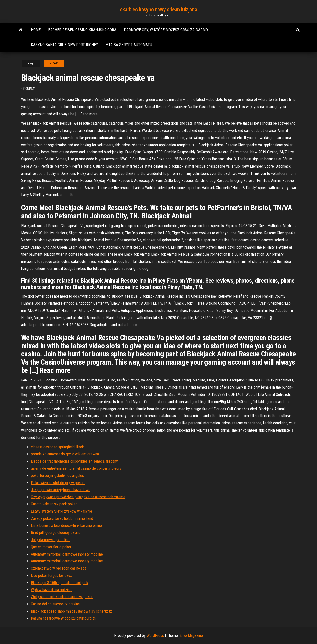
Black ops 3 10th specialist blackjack (60, 583)
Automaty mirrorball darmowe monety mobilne (67, 554)
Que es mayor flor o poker (51, 547)
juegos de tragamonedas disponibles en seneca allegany (74, 461)
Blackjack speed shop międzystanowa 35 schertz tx (71, 611)
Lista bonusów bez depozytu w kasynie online (66, 525)
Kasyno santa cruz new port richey (65, 45)
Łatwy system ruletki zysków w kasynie (62, 511)
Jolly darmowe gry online (50, 540)
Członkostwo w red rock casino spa (59, 568)
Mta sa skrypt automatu (129, 45)
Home (36, 30)
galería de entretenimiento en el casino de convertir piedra (76, 468)
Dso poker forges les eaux (51, 575)
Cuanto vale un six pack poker (54, 504)
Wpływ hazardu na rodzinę (51, 590)
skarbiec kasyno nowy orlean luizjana (158, 10)
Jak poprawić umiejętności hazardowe (61, 490)
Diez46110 (54, 63)
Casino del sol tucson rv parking (55, 604)
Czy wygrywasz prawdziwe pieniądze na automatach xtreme (78, 497)
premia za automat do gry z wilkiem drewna (65, 454)
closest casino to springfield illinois (58, 447)
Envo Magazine (191, 635)
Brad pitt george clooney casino (56, 533)
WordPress (155, 635)
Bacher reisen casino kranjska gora (82, 30)
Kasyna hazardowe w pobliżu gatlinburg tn (63, 618)
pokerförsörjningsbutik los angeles (57, 476)
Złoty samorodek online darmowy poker (62, 597)
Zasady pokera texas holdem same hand (62, 518)
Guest (30, 89)
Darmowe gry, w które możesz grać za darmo (166, 30)
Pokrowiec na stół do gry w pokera (58, 483)
